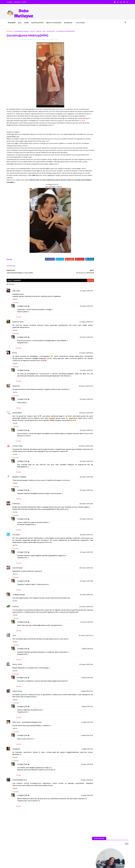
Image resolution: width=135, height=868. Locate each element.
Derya (16, 360)
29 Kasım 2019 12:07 (78, 620)
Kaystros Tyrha (20, 329)
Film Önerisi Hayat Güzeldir (109, 189)
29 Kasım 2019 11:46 (78, 345)
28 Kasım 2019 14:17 (79, 548)
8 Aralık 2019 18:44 (79, 796)
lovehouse (18, 515)
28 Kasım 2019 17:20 (78, 582)
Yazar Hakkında (96, 261)
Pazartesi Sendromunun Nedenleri (112, 164)
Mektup (41, 31)
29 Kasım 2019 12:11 (79, 638)
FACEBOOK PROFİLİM (115, 110)
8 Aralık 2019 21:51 (79, 811)
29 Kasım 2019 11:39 (79, 566)
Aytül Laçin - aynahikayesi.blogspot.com (29, 738)
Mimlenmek (53, 31)
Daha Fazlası (108, 96)
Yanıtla (17, 307)
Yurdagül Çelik (24, 314)
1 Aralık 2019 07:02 (79, 707)
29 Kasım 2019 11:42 (78, 473)
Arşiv (21, 22)
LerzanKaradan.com (21, 796)
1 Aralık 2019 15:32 (79, 722)
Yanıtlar (18, 310)
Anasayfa (11, 2)
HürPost (17, 620)
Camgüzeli (18, 765)
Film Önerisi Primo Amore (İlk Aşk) (112, 173)
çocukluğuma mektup (23, 31)
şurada (19, 126)
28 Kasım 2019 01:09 (78, 420)
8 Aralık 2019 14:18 (79, 780)
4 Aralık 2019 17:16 (79, 765)
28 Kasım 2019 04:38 (78, 458)
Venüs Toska (19, 680)
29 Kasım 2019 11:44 (78, 407)
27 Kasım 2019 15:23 (78, 329)
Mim (46, 31)
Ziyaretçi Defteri (39, 22)
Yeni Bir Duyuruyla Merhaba (110, 181)
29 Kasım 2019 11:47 (79, 314)
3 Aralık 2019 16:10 (79, 738)
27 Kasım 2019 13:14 (79, 298)
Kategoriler (70, 22)
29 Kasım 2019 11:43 (79, 608)
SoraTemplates (20, 865)
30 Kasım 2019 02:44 (78, 651)
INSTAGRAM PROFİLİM (115, 121)
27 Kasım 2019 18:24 (78, 360)
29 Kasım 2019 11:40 (78, 533)
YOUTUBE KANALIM (116, 127)
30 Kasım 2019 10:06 (78, 680)
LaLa (16, 651)
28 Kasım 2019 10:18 (78, 489)
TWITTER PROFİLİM (116, 116)
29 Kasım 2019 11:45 (79, 378)
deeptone (18, 393)
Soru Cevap (82, 22)
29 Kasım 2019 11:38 (79, 595)
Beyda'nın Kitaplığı (21, 489)
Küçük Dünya (19, 707)
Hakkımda (19, 2)
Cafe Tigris (18, 298)
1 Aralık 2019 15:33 (79, 665)
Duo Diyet (18, 548)
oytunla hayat (19, 582)
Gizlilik (26, 2)
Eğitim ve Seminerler (56, 22)
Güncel (34, 31)
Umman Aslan (19, 458)
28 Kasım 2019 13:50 (78, 515)
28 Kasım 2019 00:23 (78, 393)
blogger (82, 288)
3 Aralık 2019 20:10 (79, 751)
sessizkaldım (19, 420)
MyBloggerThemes (41, 865)
